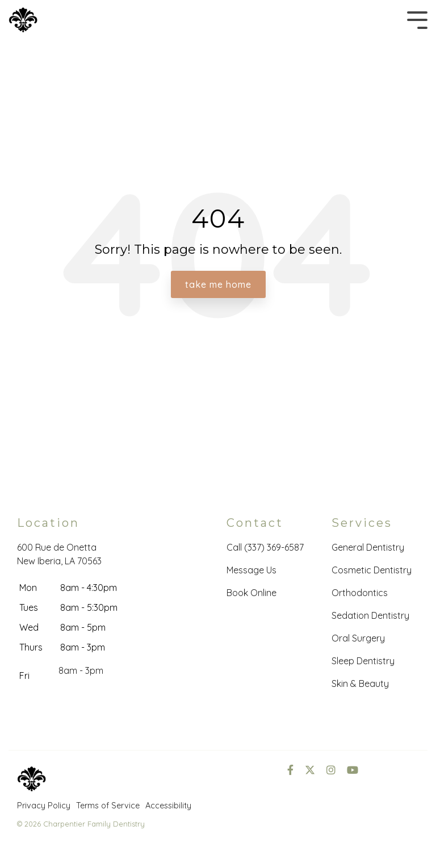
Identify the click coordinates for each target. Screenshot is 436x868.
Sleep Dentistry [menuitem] (363, 661)
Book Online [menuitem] (251, 593)
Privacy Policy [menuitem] (44, 806)
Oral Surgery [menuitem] (358, 638)
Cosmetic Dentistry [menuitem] (372, 570)
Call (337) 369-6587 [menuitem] (265, 547)
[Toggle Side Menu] (417, 19)
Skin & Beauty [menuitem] (360, 684)
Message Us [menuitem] (251, 570)
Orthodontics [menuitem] (360, 593)
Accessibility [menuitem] (168, 806)
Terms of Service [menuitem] (108, 806)
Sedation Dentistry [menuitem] (370, 615)
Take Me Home (218, 284)
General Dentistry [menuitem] (368, 547)
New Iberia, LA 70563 (59, 561)
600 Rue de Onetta (57, 547)
